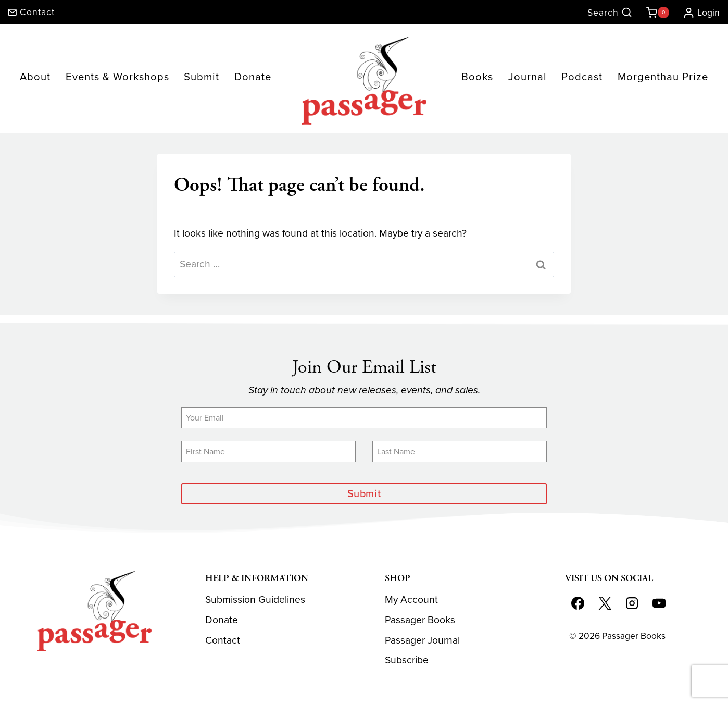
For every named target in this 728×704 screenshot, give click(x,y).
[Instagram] (632, 603)
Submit (202, 77)
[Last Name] (460, 451)
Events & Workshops (117, 77)
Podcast (582, 77)
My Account (411, 600)
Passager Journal (422, 640)
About (35, 77)
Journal (528, 77)
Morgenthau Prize (663, 77)
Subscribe (407, 660)
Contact (223, 640)
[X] (605, 603)
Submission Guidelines (255, 600)
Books (477, 77)
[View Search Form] (610, 13)
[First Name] (268, 451)
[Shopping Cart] (656, 13)
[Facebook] (578, 603)
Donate (253, 77)
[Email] (364, 418)
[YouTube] (659, 603)
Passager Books (420, 620)
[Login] (697, 13)
